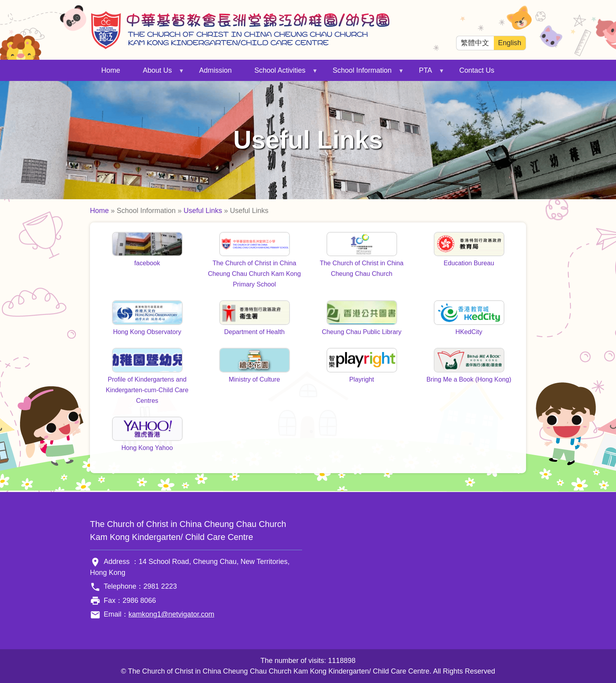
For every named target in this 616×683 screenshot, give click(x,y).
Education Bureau (469, 263)
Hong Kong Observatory (147, 332)
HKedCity (469, 332)
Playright (362, 379)
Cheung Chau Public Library (361, 332)
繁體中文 (475, 43)
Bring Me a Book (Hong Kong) (469, 379)
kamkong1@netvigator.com (171, 614)
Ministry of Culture (254, 379)
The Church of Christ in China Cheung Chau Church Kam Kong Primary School (254, 274)
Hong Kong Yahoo (147, 448)
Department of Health (255, 332)
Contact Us (477, 70)
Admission (215, 70)
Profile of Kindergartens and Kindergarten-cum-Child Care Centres (147, 390)
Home (111, 70)
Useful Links (203, 211)
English (510, 43)
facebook (147, 263)
